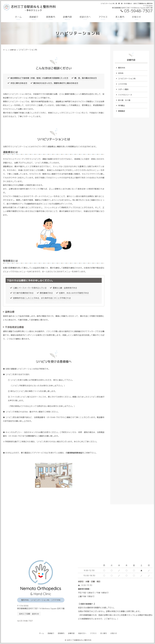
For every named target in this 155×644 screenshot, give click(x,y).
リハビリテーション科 (127, 79)
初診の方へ (85, 18)
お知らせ (136, 18)
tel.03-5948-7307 (36, 620)
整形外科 (122, 68)
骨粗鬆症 (122, 112)
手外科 (121, 73)
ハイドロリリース (126, 96)
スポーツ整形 (124, 90)
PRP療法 (122, 107)
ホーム (18, 18)
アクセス (103, 18)
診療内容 (67, 18)
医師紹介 (34, 18)
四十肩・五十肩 (125, 101)
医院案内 (51, 18)
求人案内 (120, 18)
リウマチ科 (123, 85)
